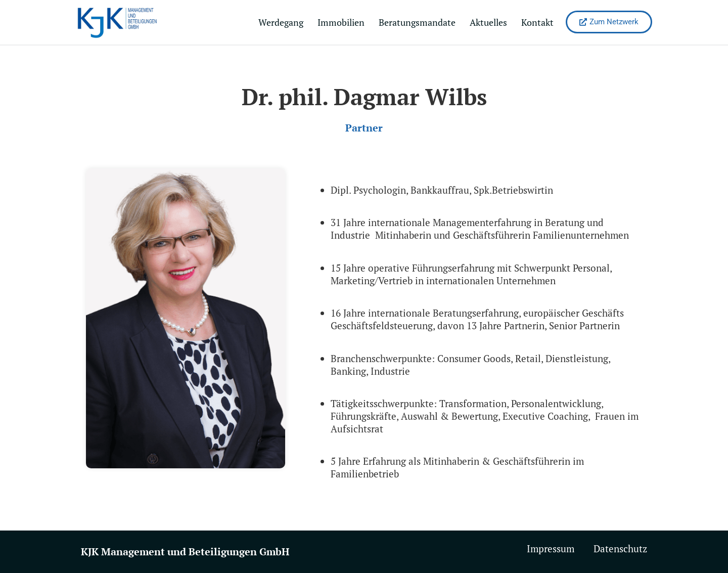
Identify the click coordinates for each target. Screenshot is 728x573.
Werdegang (281, 22)
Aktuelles (488, 22)
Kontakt (537, 22)
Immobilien (341, 22)
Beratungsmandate (417, 22)
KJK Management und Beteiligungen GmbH (185, 552)
